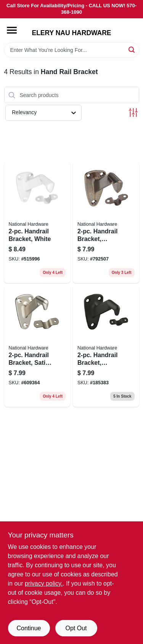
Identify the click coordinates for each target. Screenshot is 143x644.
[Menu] (12, 30)
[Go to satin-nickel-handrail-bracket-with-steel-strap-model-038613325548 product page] (37, 346)
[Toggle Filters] (133, 112)
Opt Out (76, 628)
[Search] (132, 49)
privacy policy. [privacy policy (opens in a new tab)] (44, 583)
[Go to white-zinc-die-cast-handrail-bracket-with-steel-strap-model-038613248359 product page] (37, 222)
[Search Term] (72, 50)
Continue (29, 628)
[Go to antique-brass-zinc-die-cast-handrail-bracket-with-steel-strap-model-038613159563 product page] (106, 222)
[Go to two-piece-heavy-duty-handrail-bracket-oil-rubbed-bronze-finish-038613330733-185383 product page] (106, 346)
